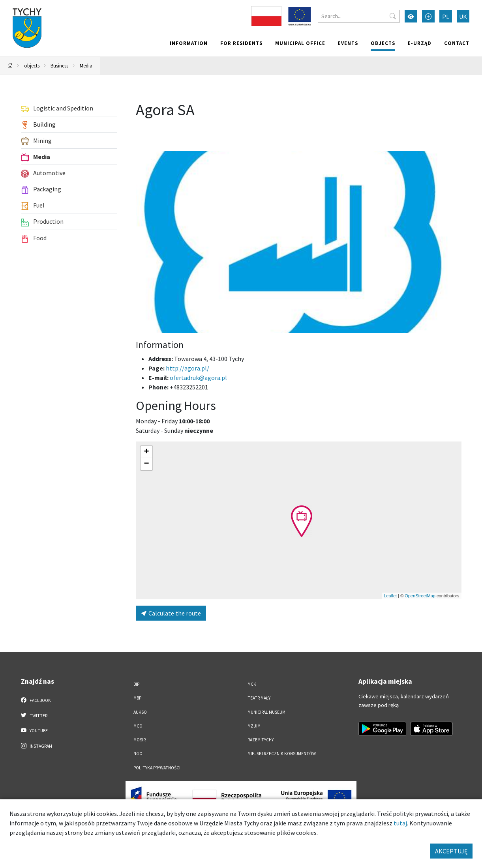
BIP (136, 684)
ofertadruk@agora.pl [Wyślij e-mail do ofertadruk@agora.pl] (198, 378)
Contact (457, 43)
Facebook (36, 700)
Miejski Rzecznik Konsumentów (282, 754)
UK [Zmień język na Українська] (463, 17)
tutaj (400, 823)
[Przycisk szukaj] (393, 16)
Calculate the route (171, 613)
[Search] (359, 16)
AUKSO (140, 712)
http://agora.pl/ (188, 368)
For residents (241, 43)
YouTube (35, 730)
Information (189, 43)
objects (383, 43)
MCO (138, 726)
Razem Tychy (261, 740)
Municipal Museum (266, 712)
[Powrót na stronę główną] (10, 66)
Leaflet (390, 596)
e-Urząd (420, 43)
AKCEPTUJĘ (451, 851)
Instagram (37, 746)
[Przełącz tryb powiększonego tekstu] (428, 16)
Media (86, 65)
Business (59, 65)
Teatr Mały (259, 698)
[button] (302, 521)
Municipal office (300, 43)
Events (348, 43)
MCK (252, 684)
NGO (138, 754)
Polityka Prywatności (157, 768)
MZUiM (254, 726)
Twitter (34, 715)
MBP (137, 698)
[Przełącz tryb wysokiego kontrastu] (411, 16)
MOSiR (140, 740)
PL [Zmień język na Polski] (446, 17)
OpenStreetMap (420, 596)
